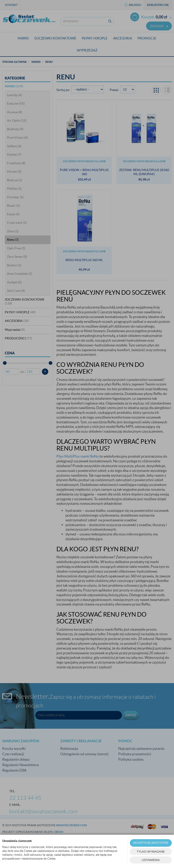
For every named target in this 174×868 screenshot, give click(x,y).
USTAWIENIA (151, 860)
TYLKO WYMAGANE (151, 852)
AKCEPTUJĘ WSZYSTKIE (151, 843)
